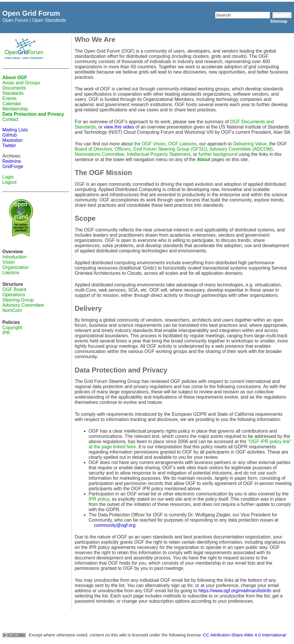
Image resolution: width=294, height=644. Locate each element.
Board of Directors (93, 149)
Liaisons (11, 273)
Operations (14, 295)
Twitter (9, 146)
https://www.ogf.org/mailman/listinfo (235, 591)
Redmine (12, 161)
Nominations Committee (100, 154)
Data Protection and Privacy (33, 114)
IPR (6, 333)
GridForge (13, 166)
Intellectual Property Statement (159, 154)
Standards (13, 93)
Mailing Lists (15, 130)
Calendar (12, 104)
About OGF (15, 77)
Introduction (15, 257)
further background (218, 154)
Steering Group (18, 300)
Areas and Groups (21, 83)
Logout (9, 182)
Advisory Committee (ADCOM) (241, 149)
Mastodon (12, 140)
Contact (10, 119)
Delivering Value (250, 144)
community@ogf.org (115, 525)
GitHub (10, 135)
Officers (123, 149)
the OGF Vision (150, 144)
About (204, 159)
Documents (14, 88)
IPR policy (99, 499)
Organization (16, 267)
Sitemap (279, 21)
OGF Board (14, 289)
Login (8, 177)
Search (282, 15)
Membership (15, 109)
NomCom (12, 310)
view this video (119, 127)
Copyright (12, 328)
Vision (9, 262)
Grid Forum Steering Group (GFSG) (170, 149)
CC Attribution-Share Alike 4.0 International (244, 635)
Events (9, 98)
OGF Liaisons (182, 144)
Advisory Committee (23, 305)
